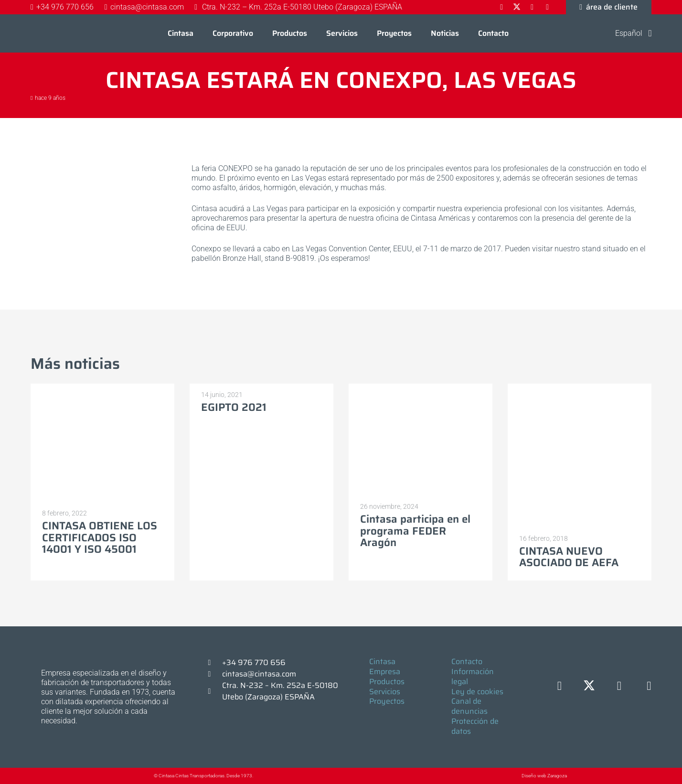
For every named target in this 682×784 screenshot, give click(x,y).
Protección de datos (475, 726)
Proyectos (387, 701)
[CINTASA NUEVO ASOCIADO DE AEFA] (580, 388)
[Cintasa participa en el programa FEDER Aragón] (421, 388)
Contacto (467, 661)
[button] (627, 33)
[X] (590, 686)
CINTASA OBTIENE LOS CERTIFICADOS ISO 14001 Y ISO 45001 (100, 537)
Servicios (385, 692)
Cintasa (382, 661)
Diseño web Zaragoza (544, 776)
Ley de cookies (477, 692)
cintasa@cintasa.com (259, 674)
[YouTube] (649, 686)
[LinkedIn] (619, 686)
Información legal (473, 677)
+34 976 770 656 (254, 662)
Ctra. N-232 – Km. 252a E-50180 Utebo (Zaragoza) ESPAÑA (280, 691)
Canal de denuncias (469, 706)
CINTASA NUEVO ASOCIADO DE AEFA (569, 557)
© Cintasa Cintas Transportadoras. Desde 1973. (203, 776)
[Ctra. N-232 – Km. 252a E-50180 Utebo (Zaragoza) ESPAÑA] (214, 691)
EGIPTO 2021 (234, 407)
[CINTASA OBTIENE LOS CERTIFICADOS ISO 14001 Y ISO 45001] (102, 388)
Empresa (385, 671)
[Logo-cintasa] (52, 33)
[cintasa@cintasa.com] (214, 674)
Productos (387, 682)
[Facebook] (559, 686)
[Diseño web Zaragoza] (499, 776)
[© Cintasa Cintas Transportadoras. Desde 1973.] (144, 776)
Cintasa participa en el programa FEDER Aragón (415, 531)
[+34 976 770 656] (214, 663)
